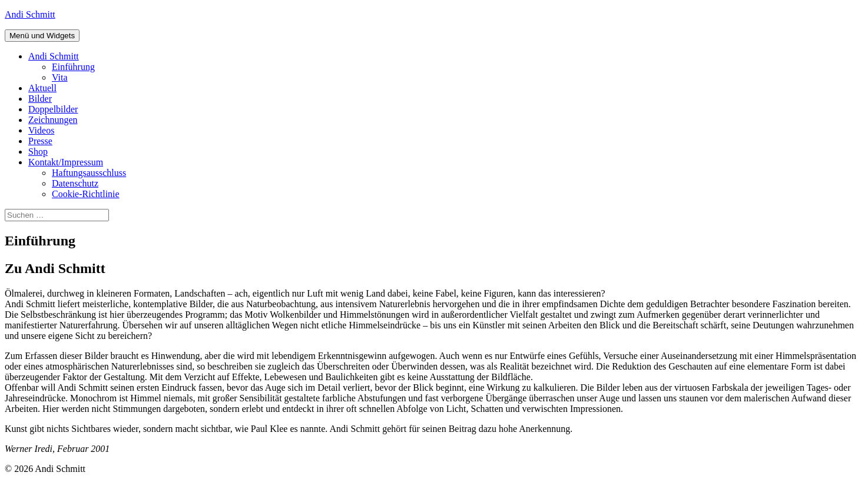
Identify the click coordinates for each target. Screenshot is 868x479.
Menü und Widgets (42, 36)
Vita (60, 77)
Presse (40, 141)
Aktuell (42, 88)
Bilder (40, 99)
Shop (38, 152)
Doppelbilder (53, 109)
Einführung (73, 67)
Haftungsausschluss (89, 173)
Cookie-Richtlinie (86, 194)
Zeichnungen (53, 120)
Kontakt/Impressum (66, 162)
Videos (41, 130)
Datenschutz (75, 183)
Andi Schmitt (30, 14)
